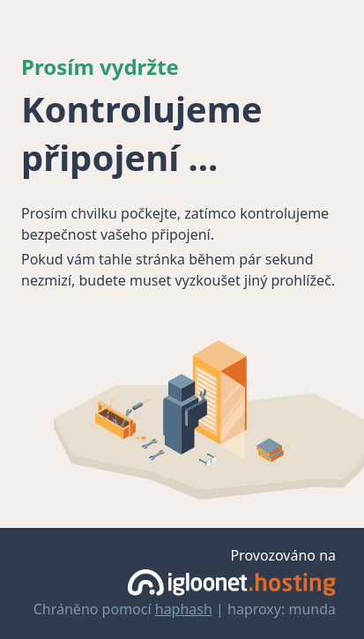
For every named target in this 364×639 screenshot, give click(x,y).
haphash (184, 609)
